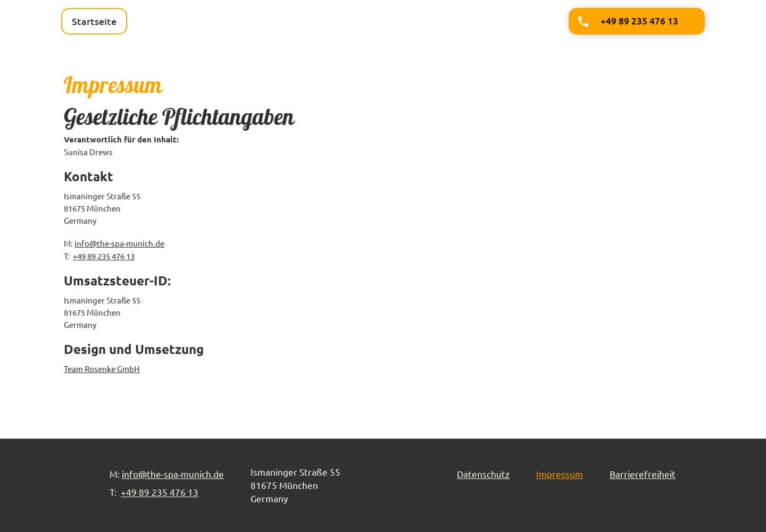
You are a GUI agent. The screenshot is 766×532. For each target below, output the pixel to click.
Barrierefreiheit (643, 474)
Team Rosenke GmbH (102, 369)
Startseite (94, 21)
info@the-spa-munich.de (119, 243)
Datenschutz (483, 474)
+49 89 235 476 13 (104, 256)
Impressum (560, 474)
